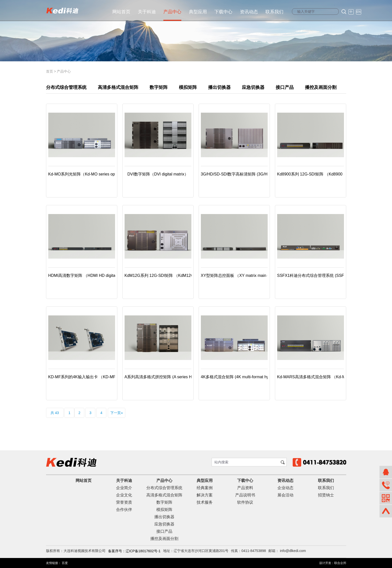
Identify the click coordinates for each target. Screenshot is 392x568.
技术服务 (205, 502)
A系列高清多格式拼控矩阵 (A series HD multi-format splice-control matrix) (190, 377)
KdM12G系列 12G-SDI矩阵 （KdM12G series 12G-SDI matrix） (181, 275)
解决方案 (205, 495)
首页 (50, 71)
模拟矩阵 (188, 87)
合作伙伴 (124, 510)
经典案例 (205, 488)
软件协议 (245, 502)
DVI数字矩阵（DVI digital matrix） (158, 174)
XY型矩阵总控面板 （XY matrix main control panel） (248, 275)
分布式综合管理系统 (66, 87)
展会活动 (285, 495)
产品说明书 (245, 495)
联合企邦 (340, 563)
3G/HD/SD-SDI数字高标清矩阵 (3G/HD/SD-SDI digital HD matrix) (259, 174)
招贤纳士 (326, 495)
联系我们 (274, 12)
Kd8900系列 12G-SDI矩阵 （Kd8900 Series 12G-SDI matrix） (332, 174)
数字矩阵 (159, 87)
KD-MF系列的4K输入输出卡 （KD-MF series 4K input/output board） (110, 377)
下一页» (117, 413)
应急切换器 (253, 87)
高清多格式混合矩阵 (118, 87)
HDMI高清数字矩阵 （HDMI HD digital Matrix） (90, 275)
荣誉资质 (124, 502)
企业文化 (124, 495)
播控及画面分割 (321, 87)
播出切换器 (219, 87)
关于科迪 (147, 12)
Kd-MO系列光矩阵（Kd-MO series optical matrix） (93, 174)
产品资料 (245, 488)
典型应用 (198, 12)
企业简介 (124, 488)
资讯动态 (249, 12)
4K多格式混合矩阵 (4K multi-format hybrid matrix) (245, 377)
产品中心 (172, 12)
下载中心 (223, 12)
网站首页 (121, 12)
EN (359, 12)
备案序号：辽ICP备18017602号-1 (134, 551)
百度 (65, 563)
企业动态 (285, 488)
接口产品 (285, 87)
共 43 (55, 413)
